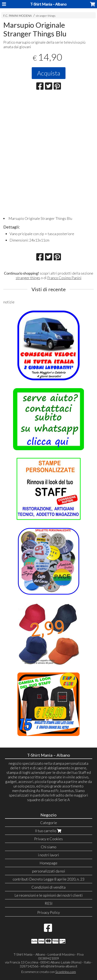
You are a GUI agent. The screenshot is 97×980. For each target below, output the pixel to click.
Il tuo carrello (49, 831)
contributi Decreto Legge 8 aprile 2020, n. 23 (48, 879)
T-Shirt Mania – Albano (48, 4)
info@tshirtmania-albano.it (59, 966)
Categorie (49, 823)
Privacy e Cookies (48, 839)
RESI (49, 903)
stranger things (46, 16)
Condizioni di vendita (48, 887)
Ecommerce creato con (48, 972)
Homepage (48, 863)
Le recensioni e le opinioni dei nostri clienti (49, 895)
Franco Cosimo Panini (64, 278)
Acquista (49, 73)
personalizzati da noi (49, 871)
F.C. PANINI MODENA (18, 16)
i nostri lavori (48, 855)
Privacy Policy (49, 912)
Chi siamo (49, 847)
